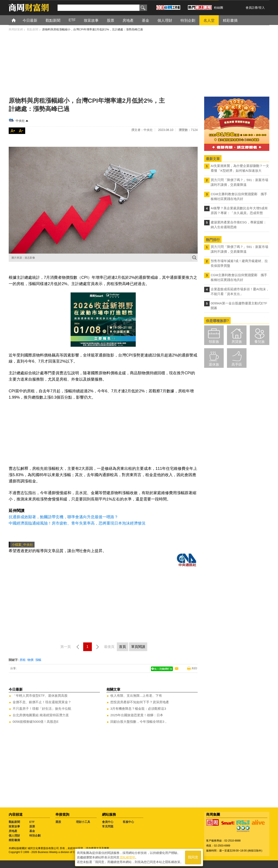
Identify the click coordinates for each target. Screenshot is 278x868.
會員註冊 (252, 8)
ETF (32, 822)
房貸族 (237, 342)
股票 (32, 826)
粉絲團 (218, 8)
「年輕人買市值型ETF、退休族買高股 (40, 696)
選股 (58, 822)
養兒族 (260, 342)
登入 (262, 8)
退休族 (214, 364)
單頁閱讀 (138, 647)
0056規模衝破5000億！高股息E (36, 722)
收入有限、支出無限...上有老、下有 (136, 696)
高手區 (237, 364)
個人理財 (14, 836)
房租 (23, 660)
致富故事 (14, 826)
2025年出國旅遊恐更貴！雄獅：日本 (137, 715)
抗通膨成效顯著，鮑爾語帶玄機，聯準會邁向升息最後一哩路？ (63, 517)
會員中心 (108, 822)
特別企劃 (35, 836)
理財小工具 (83, 822)
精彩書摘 (14, 840)
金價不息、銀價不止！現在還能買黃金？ (42, 702)
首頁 (18, 20)
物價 (30, 660)
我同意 (193, 857)
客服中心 (128, 822)
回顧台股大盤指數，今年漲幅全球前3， (139, 722)
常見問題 (108, 826)
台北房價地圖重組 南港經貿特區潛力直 (41, 715)
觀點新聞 (14, 822)
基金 (32, 831)
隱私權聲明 (127, 857)
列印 (194, 668)
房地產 (13, 831)
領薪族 (214, 342)
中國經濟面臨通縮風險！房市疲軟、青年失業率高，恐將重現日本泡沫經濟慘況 (77, 523)
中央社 (20, 121)
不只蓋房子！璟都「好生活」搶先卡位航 (42, 709)
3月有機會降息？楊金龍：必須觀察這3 (138, 709)
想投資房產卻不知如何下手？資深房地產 (140, 702)
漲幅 (38, 660)
